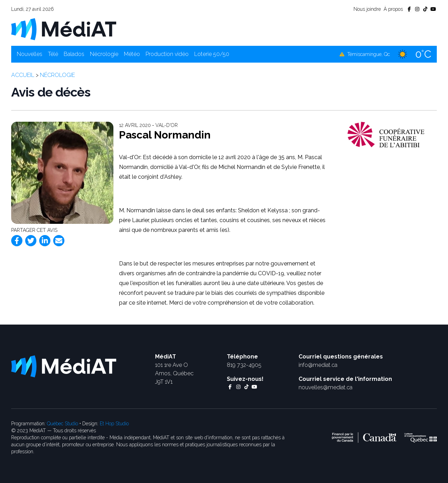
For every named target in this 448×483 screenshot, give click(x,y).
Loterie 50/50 (212, 54)
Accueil (23, 75)
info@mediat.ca (318, 365)
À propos (393, 9)
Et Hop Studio (114, 424)
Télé (53, 54)
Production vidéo (167, 54)
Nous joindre (367, 9)
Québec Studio (62, 424)
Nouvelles (30, 54)
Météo (132, 54)
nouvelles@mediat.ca (325, 387)
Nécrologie (104, 54)
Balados (74, 54)
